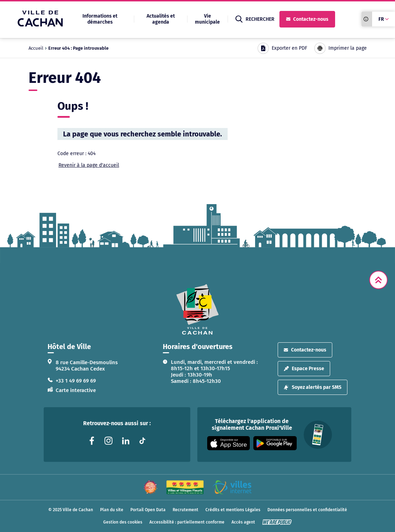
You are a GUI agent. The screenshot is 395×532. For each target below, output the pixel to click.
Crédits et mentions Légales (233, 510)
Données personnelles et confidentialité (307, 510)
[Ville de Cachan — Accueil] (40, 25)
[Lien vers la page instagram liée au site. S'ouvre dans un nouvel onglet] (109, 441)
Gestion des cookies (123, 522)
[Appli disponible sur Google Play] (275, 443)
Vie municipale (207, 19)
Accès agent (243, 522)
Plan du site (112, 510)
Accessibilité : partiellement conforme (187, 522)
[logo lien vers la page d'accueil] (198, 309)
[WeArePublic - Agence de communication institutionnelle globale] (277, 522)
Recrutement (186, 510)
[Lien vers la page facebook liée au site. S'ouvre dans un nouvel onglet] (92, 441)
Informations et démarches (100, 19)
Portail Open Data (148, 510)
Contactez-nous (307, 19)
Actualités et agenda (161, 19)
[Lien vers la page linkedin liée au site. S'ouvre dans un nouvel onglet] (125, 441)
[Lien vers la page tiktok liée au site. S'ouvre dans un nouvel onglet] (142, 441)
